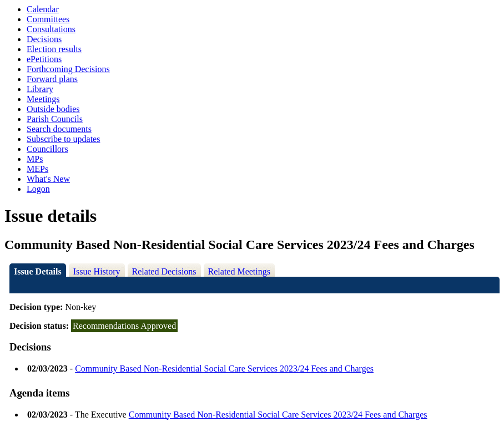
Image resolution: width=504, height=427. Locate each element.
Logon (38, 189)
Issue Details (38, 271)
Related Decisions (164, 271)
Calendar (43, 9)
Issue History (97, 271)
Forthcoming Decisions (68, 69)
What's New (48, 179)
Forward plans (52, 79)
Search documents (59, 129)
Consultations (51, 29)
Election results (54, 49)
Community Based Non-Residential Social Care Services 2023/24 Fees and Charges (224, 368)
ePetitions (44, 59)
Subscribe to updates (63, 139)
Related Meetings (239, 271)
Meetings (43, 99)
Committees (48, 19)
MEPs (37, 169)
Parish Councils (55, 119)
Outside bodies (53, 109)
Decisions (44, 39)
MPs (35, 159)
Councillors (47, 149)
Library (40, 89)
